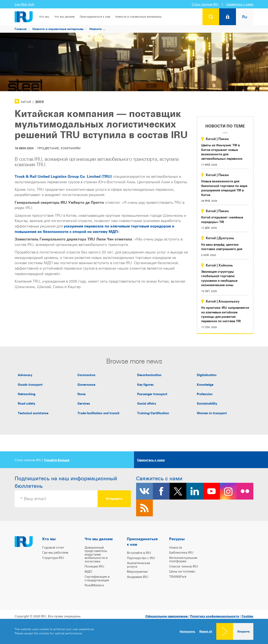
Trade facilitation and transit (98, 413)
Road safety (26, 403)
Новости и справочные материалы (139, 17)
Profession (205, 394)
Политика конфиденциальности (215, 616)
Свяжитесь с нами (240, 4)
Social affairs (147, 403)
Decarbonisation (149, 375)
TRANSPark (178, 577)
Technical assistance (33, 413)
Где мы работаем (55, 552)
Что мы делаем (64, 17)
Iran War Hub (24, 4)
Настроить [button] (187, 631)
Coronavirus (86, 375)
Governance (86, 385)
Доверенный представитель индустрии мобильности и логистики (96, 554)
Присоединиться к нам (95, 17)
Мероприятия (137, 572)
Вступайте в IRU (139, 553)
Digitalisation (207, 375)
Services (84, 403)
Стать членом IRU (205, 4)
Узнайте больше (57, 460)
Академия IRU (138, 577)
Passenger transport (152, 394)
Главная (21, 29)
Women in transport (212, 413)
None (81, 394)
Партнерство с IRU (141, 558)
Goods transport (30, 385)
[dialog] (134, 631)
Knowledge (205, 385)
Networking (27, 394)
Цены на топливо (182, 571)
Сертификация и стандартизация (97, 578)
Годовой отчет (53, 547)
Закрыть (244, 631)
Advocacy (25, 375)
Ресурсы (177, 539)
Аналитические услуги (139, 565)
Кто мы (44, 17)
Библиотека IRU (181, 552)
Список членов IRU (184, 566)
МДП (88, 572)
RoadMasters (94, 585)
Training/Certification (153, 413)
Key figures (145, 385)
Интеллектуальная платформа (183, 560)
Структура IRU (53, 558)
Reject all (206, 631)
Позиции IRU (94, 566)
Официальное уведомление (167, 616)
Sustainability (207, 403)
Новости (96, 29)
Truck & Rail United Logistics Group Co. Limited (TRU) (63, 176)
